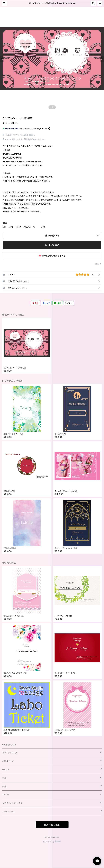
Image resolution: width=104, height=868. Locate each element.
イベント (6, 795)
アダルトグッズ (9, 811)
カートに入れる (52, 245)
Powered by (52, 842)
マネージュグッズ (10, 753)
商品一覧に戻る (52, 825)
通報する (98, 264)
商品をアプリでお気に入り (52, 256)
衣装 (4, 778)
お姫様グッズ (8, 761)
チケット (6, 769)
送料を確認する (29, 135)
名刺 (4, 786)
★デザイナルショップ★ (12, 803)
